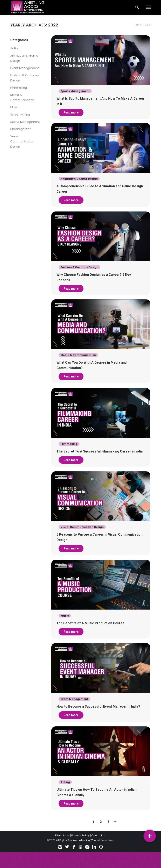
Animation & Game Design (79, 177)
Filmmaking (19, 88)
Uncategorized (21, 129)
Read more (71, 112)
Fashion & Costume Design (79, 268)
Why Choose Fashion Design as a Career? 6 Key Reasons (94, 278)
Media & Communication (78, 354)
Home (137, 25)
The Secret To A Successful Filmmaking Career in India (100, 452)
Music (14, 107)
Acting (15, 48)
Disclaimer (62, 835)
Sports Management (25, 122)
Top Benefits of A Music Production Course (90, 627)
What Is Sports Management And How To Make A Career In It (100, 101)
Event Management (25, 68)
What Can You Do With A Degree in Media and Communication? (92, 364)
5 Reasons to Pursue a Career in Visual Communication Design (99, 539)
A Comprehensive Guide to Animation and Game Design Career (100, 188)
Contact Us (99, 835)
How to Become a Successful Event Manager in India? (98, 712)
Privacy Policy (80, 835)
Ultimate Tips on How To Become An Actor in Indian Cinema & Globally (96, 799)
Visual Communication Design (22, 141)
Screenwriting (20, 115)
